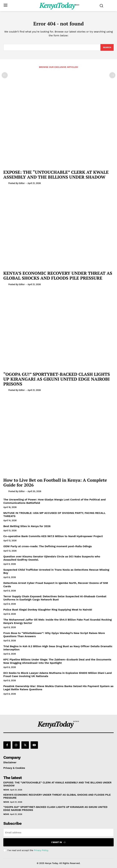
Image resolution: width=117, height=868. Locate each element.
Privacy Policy (41, 850)
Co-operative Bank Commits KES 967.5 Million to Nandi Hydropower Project (53, 536)
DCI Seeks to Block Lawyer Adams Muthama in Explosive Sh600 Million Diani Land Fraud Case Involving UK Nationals (57, 674)
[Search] (107, 47)
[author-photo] (6, 183)
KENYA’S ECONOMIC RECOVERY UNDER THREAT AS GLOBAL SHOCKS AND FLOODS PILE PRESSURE (58, 276)
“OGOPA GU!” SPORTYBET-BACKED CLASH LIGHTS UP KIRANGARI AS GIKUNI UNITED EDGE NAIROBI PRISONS (57, 379)
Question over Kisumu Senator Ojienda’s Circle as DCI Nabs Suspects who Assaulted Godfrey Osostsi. (52, 558)
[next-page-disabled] (112, 75)
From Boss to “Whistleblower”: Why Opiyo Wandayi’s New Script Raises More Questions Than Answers (54, 635)
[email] (58, 832)
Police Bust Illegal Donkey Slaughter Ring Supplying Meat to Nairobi (48, 610)
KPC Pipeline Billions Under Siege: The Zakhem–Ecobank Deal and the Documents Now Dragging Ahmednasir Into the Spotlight (57, 661)
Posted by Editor (17, 183)
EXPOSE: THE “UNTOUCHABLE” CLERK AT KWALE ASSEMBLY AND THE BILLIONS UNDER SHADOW (56, 174)
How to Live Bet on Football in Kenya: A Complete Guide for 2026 (55, 482)
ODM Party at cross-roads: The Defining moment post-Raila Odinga (47, 546)
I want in (58, 842)
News (6, 790)
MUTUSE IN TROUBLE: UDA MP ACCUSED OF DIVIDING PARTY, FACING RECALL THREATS (54, 515)
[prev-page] (5, 75)
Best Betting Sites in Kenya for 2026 (27, 526)
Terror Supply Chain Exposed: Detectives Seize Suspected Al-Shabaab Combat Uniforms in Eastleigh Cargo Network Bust (55, 598)
